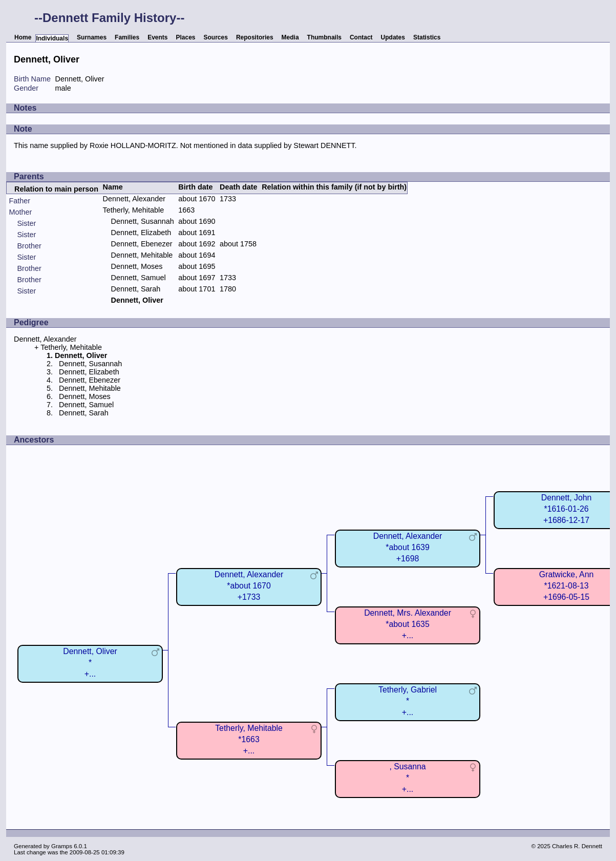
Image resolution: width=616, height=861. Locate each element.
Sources (216, 37)
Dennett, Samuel (139, 278)
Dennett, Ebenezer (142, 244)
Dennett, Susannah (143, 221)
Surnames (92, 37)
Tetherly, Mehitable (134, 210)
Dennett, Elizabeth (141, 233)
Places (185, 37)
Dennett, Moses (137, 266)
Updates (393, 37)
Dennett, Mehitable (142, 255)
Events (157, 37)
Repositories (255, 37)
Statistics (427, 37)
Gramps (62, 846)
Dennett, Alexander (134, 199)
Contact (361, 37)
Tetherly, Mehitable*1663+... (249, 739)
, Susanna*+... (407, 778)
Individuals (52, 38)
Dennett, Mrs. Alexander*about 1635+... (408, 624)
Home (23, 37)
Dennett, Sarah (136, 289)
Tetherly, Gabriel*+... (408, 701)
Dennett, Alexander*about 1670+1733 (249, 586)
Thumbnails (324, 37)
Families (127, 37)
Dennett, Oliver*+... (90, 663)
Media (290, 37)
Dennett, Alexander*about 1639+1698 (408, 547)
